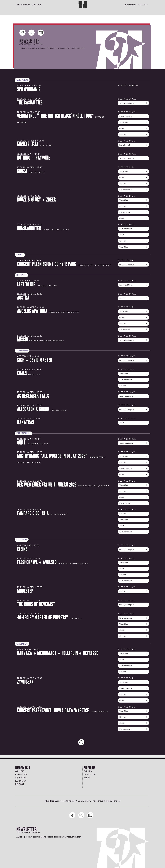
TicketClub (133, 122)
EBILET (87, 778)
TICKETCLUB (90, 774)
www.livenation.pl (133, 396)
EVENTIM (88, 771)
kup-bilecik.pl (133, 145)
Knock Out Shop (133, 285)
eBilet (133, 128)
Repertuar (21, 774)
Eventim (133, 134)
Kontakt (20, 784)
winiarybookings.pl (133, 103)
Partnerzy (21, 781)
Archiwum (21, 778)
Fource (133, 298)
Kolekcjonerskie (133, 116)
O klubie (20, 771)
